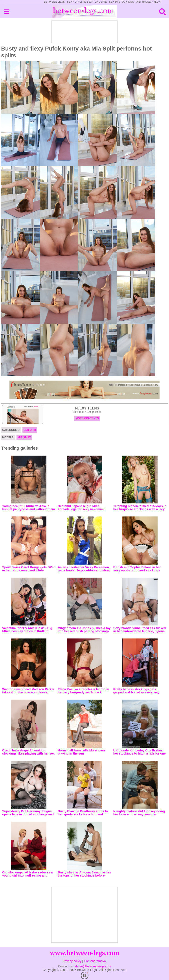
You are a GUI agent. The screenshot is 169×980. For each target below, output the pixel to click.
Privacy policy (72, 961)
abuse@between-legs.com (93, 966)
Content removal (95, 961)
